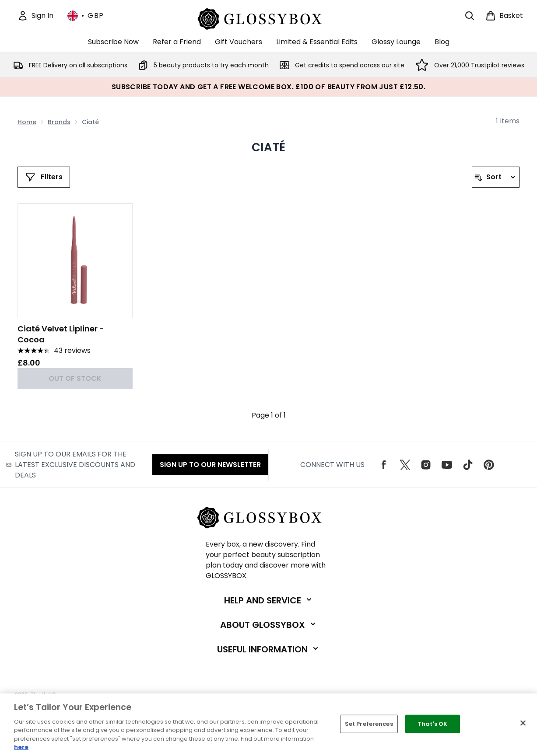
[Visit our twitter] (405, 465)
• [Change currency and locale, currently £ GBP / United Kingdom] (86, 16)
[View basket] (504, 16)
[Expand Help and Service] (269, 600)
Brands (59, 122)
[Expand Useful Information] (268, 649)
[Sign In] (35, 16)
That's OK (432, 724)
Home (27, 122)
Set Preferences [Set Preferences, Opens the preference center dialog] (369, 724)
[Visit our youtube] (447, 465)
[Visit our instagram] (426, 465)
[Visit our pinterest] (489, 465)
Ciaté (268, 147)
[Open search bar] (470, 16)
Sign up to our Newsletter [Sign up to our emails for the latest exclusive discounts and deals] (210, 465)
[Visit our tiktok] (468, 465)
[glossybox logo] (268, 18)
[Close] (523, 723)
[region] (268, 725)
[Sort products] (496, 177)
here (21, 747)
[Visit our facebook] (384, 465)
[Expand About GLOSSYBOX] (269, 625)
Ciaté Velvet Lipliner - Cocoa (61, 334)
